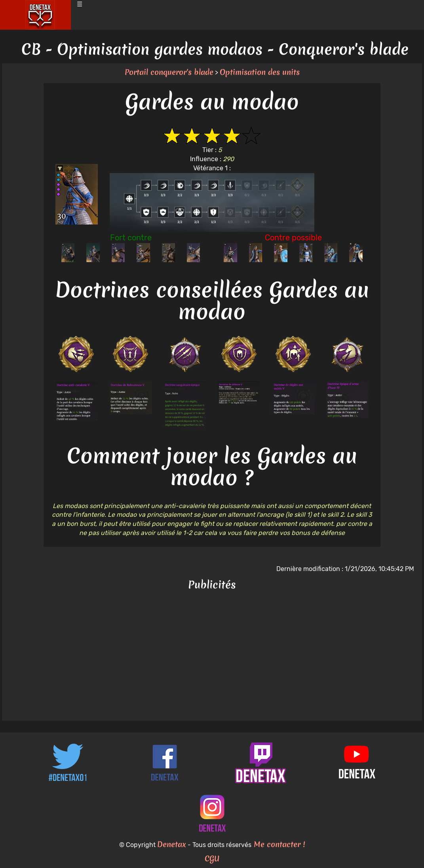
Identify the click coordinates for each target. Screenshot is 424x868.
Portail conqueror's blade (169, 72)
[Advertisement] (212, 657)
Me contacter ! (278, 844)
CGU (212, 858)
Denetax (172, 844)
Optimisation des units (260, 72)
